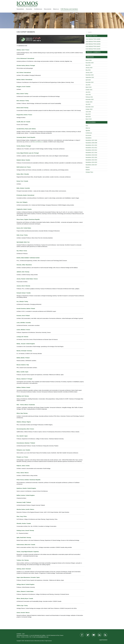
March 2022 (89, 87)
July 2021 (88, 92)
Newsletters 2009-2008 (91, 143)
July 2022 (88, 85)
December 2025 (90, 63)
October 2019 (89, 109)
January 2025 (89, 68)
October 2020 (89, 102)
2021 (87, 126)
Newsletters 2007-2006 (91, 140)
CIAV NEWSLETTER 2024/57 (93, 46)
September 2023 (90, 77)
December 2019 (90, 107)
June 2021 (88, 95)
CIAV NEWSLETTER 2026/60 (93, 39)
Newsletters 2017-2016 (91, 153)
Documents (48, 9)
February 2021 (89, 97)
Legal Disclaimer (103, 640)
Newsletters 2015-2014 (91, 150)
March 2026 (89, 60)
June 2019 (88, 112)
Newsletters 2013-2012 (91, 148)
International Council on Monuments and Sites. (34, 641)
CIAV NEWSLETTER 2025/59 (93, 42)
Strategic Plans (89, 172)
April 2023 (88, 80)
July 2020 (88, 104)
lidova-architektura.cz (38, 142)
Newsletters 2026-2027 (91, 165)
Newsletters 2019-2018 (91, 155)
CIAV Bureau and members (69, 9)
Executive (29, 9)
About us (56, 9)
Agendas (88, 130)
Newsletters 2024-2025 (91, 162)
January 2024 (89, 73)
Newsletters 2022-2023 (91, 160)
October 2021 (89, 90)
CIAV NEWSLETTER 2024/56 (93, 49)
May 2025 (88, 65)
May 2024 (88, 70)
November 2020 (90, 99)
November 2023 (90, 75)
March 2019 (89, 119)
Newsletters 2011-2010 (91, 145)
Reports (88, 167)
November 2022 (90, 82)
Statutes (88, 170)
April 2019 (88, 117)
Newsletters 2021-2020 (91, 157)
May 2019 (88, 114)
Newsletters (20, 9)
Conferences (38, 9)
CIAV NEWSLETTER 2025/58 (93, 44)
